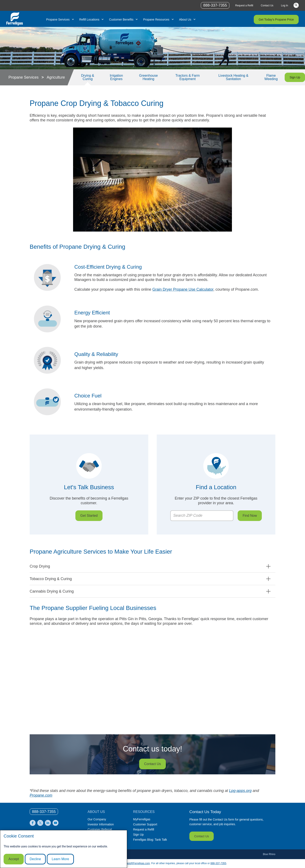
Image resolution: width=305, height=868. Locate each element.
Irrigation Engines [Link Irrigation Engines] (116, 77)
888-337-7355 (218, 863)
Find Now (250, 516)
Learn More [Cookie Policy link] (60, 859)
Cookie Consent (19, 836)
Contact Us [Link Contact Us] (267, 6)
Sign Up (139, 835)
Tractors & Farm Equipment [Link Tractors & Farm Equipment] (188, 77)
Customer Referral (100, 829)
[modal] (64, 849)
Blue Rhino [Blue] (269, 854)
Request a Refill (144, 829)
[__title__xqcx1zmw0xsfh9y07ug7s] (15, 19)
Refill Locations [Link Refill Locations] (89, 19)
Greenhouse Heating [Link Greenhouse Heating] (148, 77)
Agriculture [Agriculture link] (56, 77)
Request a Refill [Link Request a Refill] (244, 6)
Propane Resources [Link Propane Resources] (156, 19)
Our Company (97, 819)
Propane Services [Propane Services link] (24, 77)
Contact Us (202, 836)
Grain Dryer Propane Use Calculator (183, 289)
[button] (152, 566)
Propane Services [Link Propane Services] (58, 19)
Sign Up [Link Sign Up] (295, 77)
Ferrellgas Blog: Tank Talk (150, 840)
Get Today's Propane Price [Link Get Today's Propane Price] (276, 19)
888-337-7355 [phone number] (215, 5)
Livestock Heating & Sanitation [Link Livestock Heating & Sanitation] (233, 77)
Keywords (296, 5)
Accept (14, 859)
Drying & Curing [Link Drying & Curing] (88, 77)
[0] (44, 812)
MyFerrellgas (142, 819)
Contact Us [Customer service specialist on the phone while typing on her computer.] (152, 764)
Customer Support (145, 824)
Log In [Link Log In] (285, 6)
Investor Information (101, 824)
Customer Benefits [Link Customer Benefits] (121, 19)
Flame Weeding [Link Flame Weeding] (271, 77)
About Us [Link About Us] (185, 19)
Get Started (89, 516)
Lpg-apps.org (240, 791)
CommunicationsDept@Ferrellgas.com (128, 863)
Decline (35, 859)
